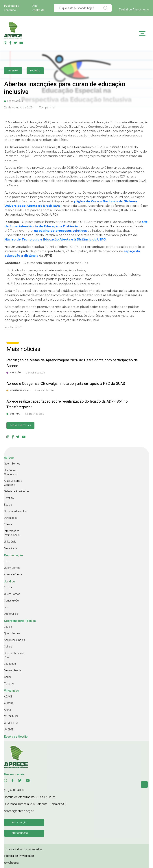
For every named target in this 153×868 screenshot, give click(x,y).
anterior (13, 71)
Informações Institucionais (12, 533)
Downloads (11, 518)
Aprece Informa (13, 574)
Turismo (9, 684)
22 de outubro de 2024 (19, 107)
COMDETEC (11, 723)
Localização (20, 823)
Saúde (8, 677)
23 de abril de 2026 (35, 373)
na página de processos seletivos (60, 231)
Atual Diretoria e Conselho (13, 483)
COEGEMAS (11, 716)
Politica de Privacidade (19, 856)
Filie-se (8, 524)
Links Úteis (10, 542)
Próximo (35, 71)
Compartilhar (47, 107)
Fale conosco (20, 833)
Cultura (8, 647)
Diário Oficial (11, 614)
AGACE (8, 697)
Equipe (8, 505)
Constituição (11, 601)
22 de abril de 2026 (35, 414)
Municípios (10, 548)
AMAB (8, 710)
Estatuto (9, 498)
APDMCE (9, 703)
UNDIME (9, 730)
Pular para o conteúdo (12, 8)
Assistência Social (15, 640)
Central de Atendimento (134, 9)
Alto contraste (38, 8)
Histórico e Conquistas (11, 472)
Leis (6, 607)
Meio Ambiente (13, 670)
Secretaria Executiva (16, 511)
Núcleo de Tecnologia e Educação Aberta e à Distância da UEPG (55, 239)
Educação (10, 664)
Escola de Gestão (16, 737)
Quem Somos (12, 464)
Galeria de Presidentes (17, 491)
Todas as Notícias (20, 425)
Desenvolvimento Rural (14, 655)
